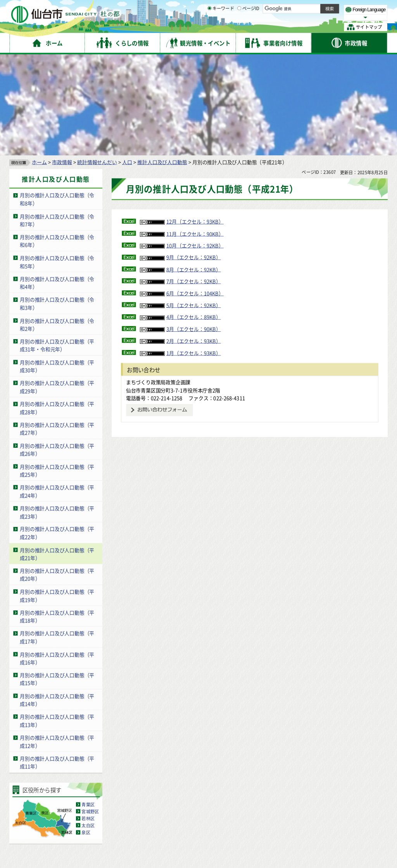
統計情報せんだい (97, 62)
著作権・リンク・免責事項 (89, 793)
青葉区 (88, 705)
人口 (127, 62)
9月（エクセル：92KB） (180, 158)
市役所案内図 (276, 841)
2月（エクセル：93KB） (180, 241)
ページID (249, 27)
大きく (299, 17)
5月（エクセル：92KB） (180, 205)
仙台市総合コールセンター (301, 808)
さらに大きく (324, 17)
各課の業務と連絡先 (276, 828)
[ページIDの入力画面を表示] (239, 27)
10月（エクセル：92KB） (182, 146)
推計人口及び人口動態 (162, 62)
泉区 (86, 733)
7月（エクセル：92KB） (180, 182)
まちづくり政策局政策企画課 (158, 282)
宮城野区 (90, 712)
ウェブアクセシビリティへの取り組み (237, 793)
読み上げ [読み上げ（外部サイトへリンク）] (255, 8)
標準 (310, 8)
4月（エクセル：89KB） (180, 217)
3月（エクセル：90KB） (180, 229)
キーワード (221, 27)
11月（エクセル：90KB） (182, 134)
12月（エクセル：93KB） (182, 122)
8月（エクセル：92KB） (180, 170)
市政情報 (62, 62)
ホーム (39, 62)
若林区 (88, 719)
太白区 (88, 726)
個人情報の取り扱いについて (157, 793)
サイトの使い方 (36, 793)
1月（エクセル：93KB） (180, 253)
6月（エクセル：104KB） (182, 193)
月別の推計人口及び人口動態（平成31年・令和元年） (57, 246)
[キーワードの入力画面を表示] (209, 27)
